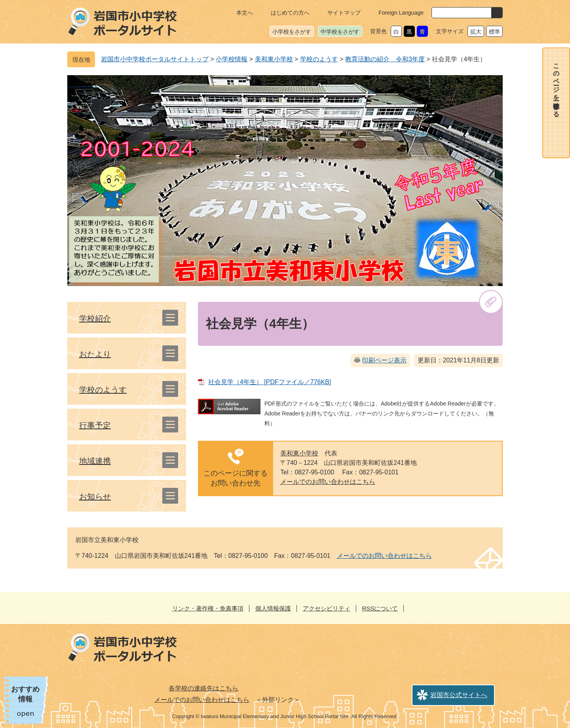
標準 (494, 32)
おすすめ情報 (25, 694)
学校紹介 (95, 318)
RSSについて (380, 608)
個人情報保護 (273, 608)
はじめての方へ (290, 13)
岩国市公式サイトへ (459, 695)
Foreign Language (401, 13)
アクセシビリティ (327, 608)
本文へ (245, 13)
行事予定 (95, 425)
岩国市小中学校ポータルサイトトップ (155, 59)
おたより (95, 354)
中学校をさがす (340, 32)
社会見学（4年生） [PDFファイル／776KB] (270, 382)
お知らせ (95, 497)
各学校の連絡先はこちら (203, 688)
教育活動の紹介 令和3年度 (385, 59)
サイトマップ (344, 13)
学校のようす (319, 59)
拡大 (476, 32)
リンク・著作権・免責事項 (208, 608)
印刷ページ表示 (384, 360)
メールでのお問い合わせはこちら (328, 482)
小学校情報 (232, 59)
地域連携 (95, 461)
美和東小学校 (274, 59)
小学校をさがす (292, 32)
